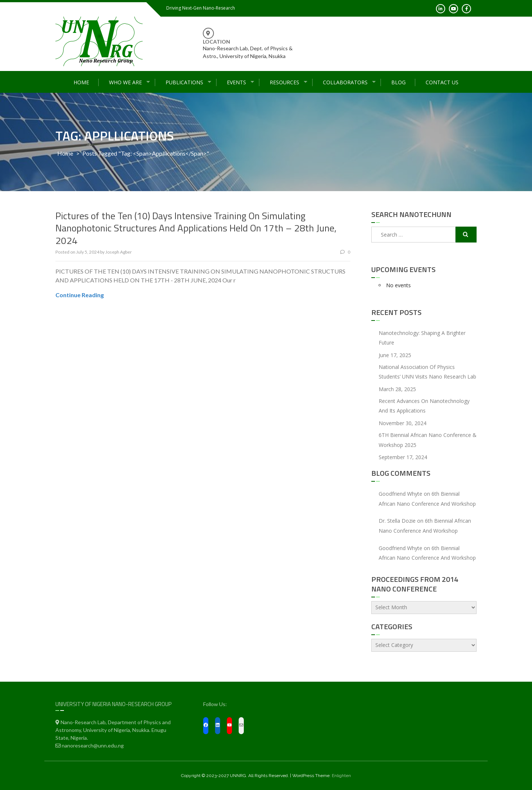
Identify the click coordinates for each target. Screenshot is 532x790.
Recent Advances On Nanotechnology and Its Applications (424, 406)
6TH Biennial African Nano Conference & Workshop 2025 (428, 440)
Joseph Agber (119, 252)
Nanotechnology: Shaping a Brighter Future (422, 338)
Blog (398, 82)
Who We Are (125, 82)
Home (81, 82)
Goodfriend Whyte (400, 494)
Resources (284, 82)
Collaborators (345, 82)
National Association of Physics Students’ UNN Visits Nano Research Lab (427, 372)
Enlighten (341, 776)
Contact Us (442, 82)
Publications (184, 82)
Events (236, 82)
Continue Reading (80, 295)
